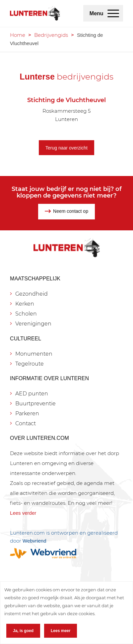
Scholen (26, 314)
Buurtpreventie (35, 404)
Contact (26, 423)
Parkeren (27, 413)
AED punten (32, 394)
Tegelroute (30, 364)
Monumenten (34, 354)
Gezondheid (32, 294)
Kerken (25, 304)
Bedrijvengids (51, 35)
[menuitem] (113, 13)
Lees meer (61, 631)
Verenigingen (33, 324)
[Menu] (113, 13)
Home (18, 35)
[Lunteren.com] (35, 13)
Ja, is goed (23, 631)
